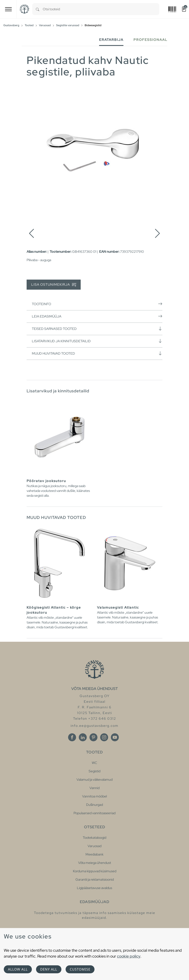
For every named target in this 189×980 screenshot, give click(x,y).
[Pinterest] (93, 737)
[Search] (38, 9)
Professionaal (150, 40)
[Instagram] (104, 737)
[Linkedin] (83, 737)
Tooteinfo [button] (97, 304)
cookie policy (129, 956)
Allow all (18, 969)
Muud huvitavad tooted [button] (97, 353)
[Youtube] (115, 737)
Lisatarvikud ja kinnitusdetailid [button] (97, 341)
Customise (80, 969)
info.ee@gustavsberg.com (94, 726)
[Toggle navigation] (8, 9)
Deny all (49, 969)
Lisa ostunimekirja (54, 285)
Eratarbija (111, 40)
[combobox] (101, 9)
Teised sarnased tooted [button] (97, 329)
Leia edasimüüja (97, 316)
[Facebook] (72, 737)
